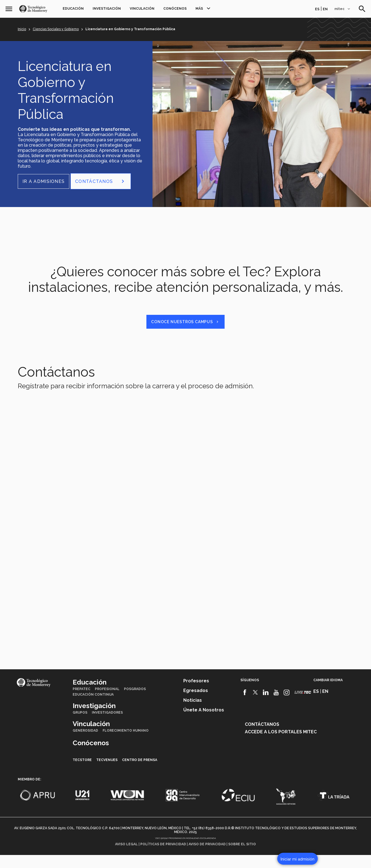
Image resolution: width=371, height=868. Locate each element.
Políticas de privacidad (163, 857)
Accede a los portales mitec (281, 745)
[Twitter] (256, 706)
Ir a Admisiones (44, 181)
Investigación (107, 9)
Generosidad (85, 744)
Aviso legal (126, 857)
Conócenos (175, 9)
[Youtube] (276, 706)
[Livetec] (303, 705)
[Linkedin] (266, 706)
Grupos (80, 726)
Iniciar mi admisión (298, 859)
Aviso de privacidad (207, 857)
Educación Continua (93, 708)
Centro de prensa (140, 773)
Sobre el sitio (242, 857)
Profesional (107, 702)
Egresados (196, 704)
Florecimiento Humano (126, 744)
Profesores (196, 694)
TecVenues (107, 773)
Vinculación (142, 9)
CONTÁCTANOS (101, 181)
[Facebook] (245, 706)
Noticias (193, 713)
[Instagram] (287, 706)
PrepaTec (82, 702)
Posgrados (135, 702)
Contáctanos (262, 737)
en (325, 9)
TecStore (82, 773)
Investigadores (107, 726)
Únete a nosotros (204, 723)
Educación (73, 9)
